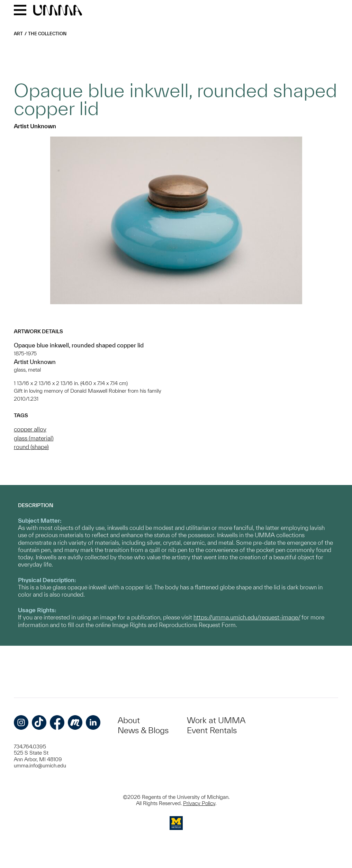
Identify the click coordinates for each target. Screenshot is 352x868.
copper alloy (30, 429)
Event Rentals (212, 730)
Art (18, 34)
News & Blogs (143, 730)
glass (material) (34, 438)
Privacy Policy (199, 803)
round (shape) (31, 447)
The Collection (47, 34)
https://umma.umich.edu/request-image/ (247, 617)
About (129, 720)
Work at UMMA (216, 720)
